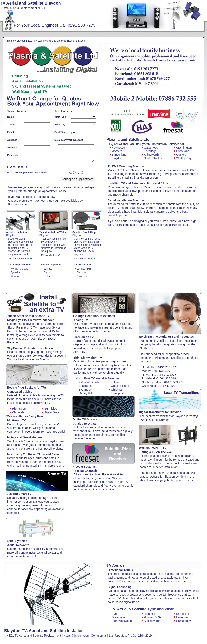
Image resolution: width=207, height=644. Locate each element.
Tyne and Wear (161, 609)
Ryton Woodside (88, 382)
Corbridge (149, 151)
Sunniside (50, 409)
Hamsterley (183, 621)
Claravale (17, 412)
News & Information (76, 636)
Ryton (114, 614)
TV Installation (50, 255)
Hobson (115, 382)
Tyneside (16, 272)
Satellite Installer (85, 259)
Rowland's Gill (152, 617)
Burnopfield (117, 393)
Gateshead (150, 148)
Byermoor (84, 390)
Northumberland (19, 269)
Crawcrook (83, 276)
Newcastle (117, 148)
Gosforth (181, 155)
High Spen (18, 409)
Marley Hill (84, 393)
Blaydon (81, 272)
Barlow (48, 272)
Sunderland (118, 155)
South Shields (152, 158)
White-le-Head (119, 386)
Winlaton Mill (84, 269)
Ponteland (182, 151)
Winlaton (49, 269)
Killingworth (150, 155)
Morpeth (116, 151)
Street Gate (51, 412)
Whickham (116, 390)
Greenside (117, 617)
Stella (47, 276)
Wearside (16, 276)
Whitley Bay (183, 158)
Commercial (99, 636)
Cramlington (183, 148)
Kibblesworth (151, 621)
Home (11, 41)
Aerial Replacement (20, 259)
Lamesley (181, 617)
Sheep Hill (182, 614)
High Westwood (121, 621)
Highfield (149, 614)
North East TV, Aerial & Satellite (97, 378)
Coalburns (84, 386)
